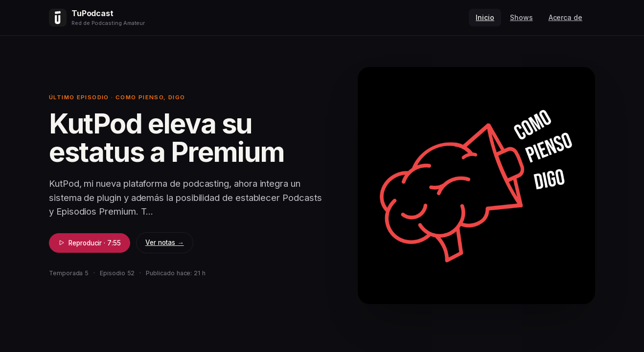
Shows (521, 17)
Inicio (485, 17)
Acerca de (565, 17)
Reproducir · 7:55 (90, 243)
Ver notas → (165, 242)
